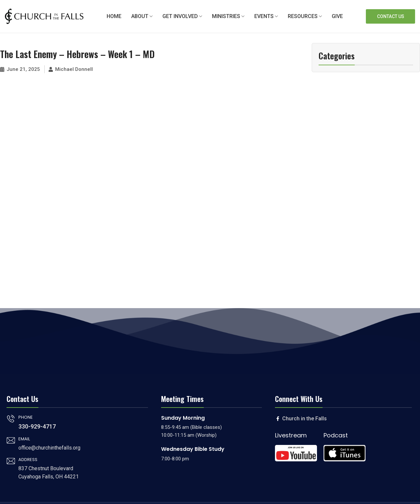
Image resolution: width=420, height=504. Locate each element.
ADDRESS (28, 460)
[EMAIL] (11, 440)
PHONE (26, 417)
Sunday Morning (183, 418)
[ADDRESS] (11, 461)
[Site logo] (44, 16)
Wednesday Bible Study (193, 449)
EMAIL (24, 439)
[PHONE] (11, 419)
